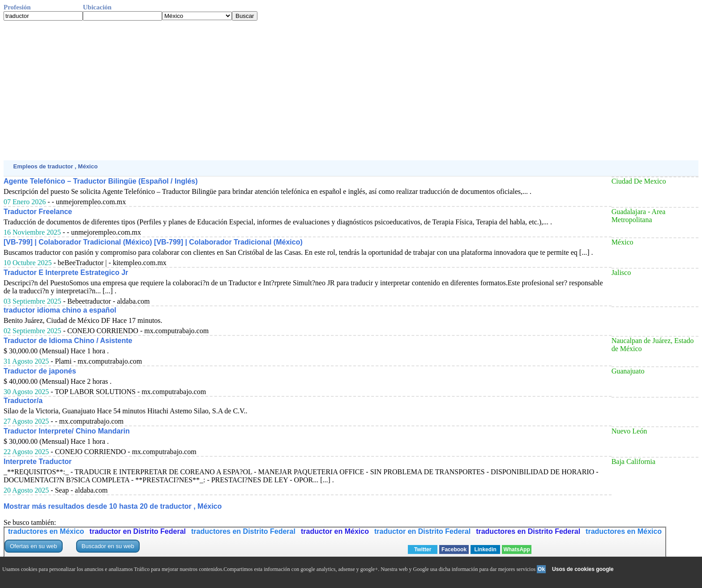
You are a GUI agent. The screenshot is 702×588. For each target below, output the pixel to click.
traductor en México (335, 531)
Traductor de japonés (40, 371)
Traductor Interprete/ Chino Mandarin (67, 431)
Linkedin (485, 549)
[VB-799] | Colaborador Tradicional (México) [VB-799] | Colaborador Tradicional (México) (153, 242)
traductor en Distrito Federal (138, 531)
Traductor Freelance (38, 212)
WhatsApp (516, 549)
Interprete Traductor (38, 461)
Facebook (454, 549)
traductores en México (46, 531)
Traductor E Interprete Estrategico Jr (66, 273)
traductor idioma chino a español (60, 310)
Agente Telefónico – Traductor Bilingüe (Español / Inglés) (101, 181)
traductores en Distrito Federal (243, 531)
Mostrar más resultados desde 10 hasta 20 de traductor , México (113, 506)
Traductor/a (23, 401)
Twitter (423, 549)
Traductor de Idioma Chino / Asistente (68, 341)
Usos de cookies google (583, 569)
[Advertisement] (272, 90)
